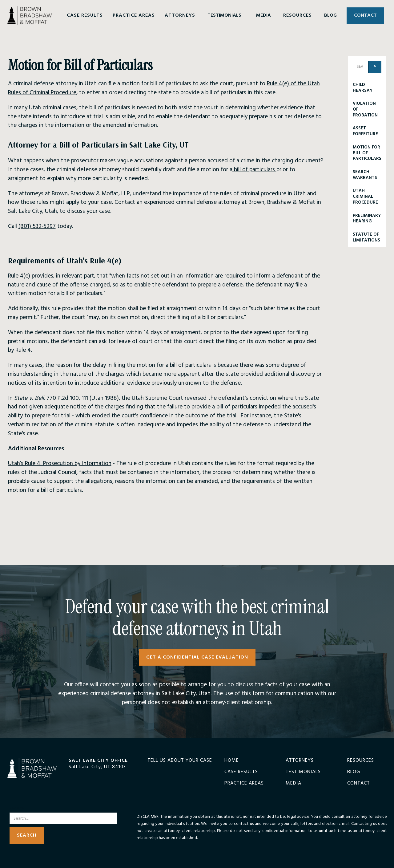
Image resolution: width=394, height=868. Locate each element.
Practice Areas (244, 783)
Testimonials (303, 772)
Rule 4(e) (19, 276)
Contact (359, 783)
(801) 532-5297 (37, 226)
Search (17, 809)
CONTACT (365, 15)
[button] (85, 16)
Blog (354, 772)
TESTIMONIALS (224, 15)
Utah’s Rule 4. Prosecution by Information (60, 464)
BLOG (330, 15)
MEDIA (263, 15)
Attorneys (300, 761)
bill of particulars (254, 170)
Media (293, 783)
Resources (361, 761)
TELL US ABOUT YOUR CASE (180, 761)
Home (232, 761)
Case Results (241, 772)
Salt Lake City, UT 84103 (97, 767)
